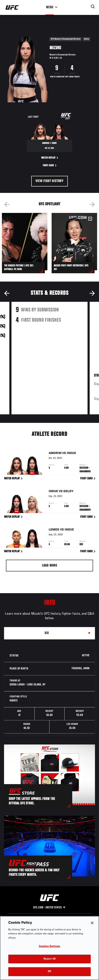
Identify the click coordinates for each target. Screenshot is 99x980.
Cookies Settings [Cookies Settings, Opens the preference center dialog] (49, 946)
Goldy (68, 492)
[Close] (92, 923)
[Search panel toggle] (93, 7)
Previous (7, 204)
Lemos (54, 530)
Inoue (71, 454)
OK (49, 972)
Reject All (49, 959)
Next (92, 204)
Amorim (55, 454)
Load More (50, 566)
